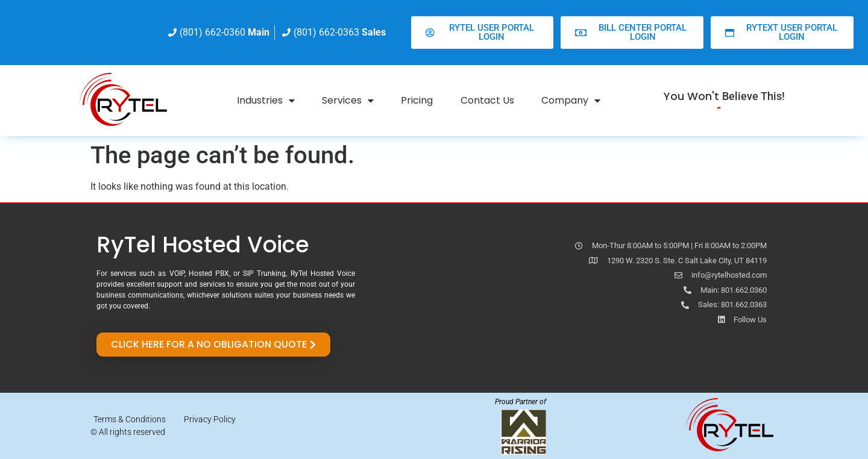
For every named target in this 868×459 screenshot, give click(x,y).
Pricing (417, 100)
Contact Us (487, 100)
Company (571, 101)
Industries (266, 101)
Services (348, 101)
